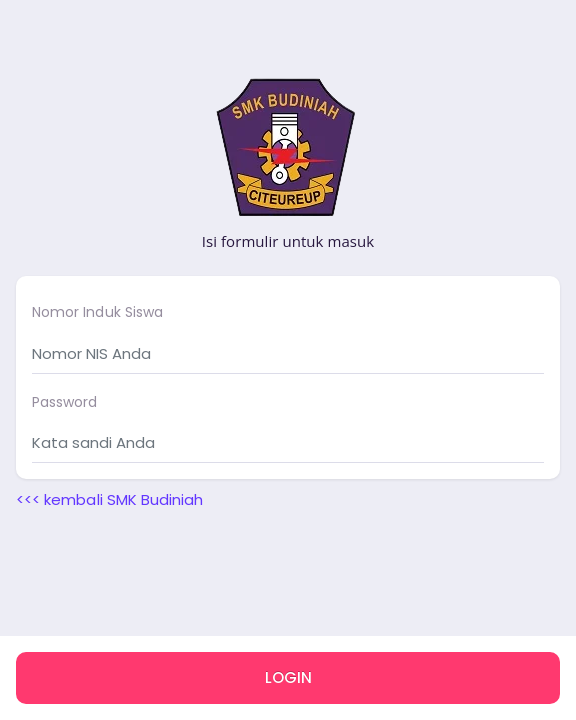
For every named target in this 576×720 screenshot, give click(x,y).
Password (64, 402)
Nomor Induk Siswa (97, 312)
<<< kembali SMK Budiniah (109, 499)
